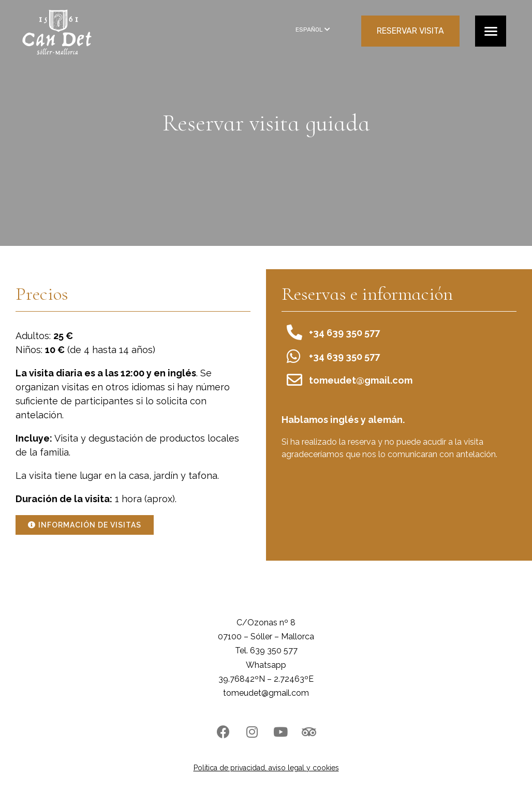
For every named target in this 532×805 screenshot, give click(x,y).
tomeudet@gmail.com (266, 693)
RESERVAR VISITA (410, 31)
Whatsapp (266, 665)
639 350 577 (274, 650)
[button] (85, 525)
